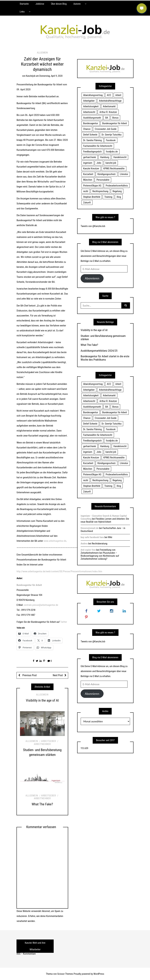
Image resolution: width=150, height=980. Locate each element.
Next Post (58, 675)
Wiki (110, 537)
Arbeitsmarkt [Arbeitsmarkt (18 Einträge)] (109, 106)
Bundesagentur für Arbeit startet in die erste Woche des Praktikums (105, 358)
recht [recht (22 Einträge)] (86, 191)
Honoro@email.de (90, 528)
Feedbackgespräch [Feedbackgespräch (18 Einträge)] (92, 152)
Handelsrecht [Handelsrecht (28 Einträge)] (120, 157)
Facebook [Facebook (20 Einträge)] (111, 140)
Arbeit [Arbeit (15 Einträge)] (118, 95)
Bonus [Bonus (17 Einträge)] (115, 118)
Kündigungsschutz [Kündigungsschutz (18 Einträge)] (107, 174)
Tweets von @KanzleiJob (93, 226)
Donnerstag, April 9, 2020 (51, 76)
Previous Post (29, 675)
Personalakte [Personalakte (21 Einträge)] (103, 180)
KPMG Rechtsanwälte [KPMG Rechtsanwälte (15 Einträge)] (114, 169)
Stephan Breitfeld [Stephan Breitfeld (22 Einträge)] (92, 197)
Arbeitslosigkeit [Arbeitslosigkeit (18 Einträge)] (91, 106)
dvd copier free (88, 550)
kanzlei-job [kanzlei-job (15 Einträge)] (111, 163)
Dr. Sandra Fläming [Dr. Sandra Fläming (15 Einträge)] (92, 140)
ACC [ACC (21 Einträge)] (109, 95)
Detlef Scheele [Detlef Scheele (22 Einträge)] (90, 135)
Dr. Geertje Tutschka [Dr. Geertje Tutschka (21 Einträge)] (112, 135)
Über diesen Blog (59, 4)
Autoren (77, 4)
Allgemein (42, 53)
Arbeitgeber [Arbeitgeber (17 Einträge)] (89, 101)
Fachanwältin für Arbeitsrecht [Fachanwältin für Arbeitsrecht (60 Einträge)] (98, 146)
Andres (84, 544)
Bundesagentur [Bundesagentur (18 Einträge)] (91, 123)
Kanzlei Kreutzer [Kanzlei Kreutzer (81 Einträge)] (91, 169)
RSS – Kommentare (26, 954)
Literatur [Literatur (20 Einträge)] (124, 174)
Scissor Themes (65, 974)
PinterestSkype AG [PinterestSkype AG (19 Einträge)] (92, 186)
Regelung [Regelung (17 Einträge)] (117, 191)
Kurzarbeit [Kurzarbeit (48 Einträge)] (88, 174)
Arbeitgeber (48, 741)
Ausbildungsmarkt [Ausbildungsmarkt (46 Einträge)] (92, 118)
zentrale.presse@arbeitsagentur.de (41, 605)
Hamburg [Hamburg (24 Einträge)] (105, 157)
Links (22, 12)
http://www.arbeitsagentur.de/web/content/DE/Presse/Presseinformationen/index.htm (59, 571)
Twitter (64, 622)
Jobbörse (40, 4)
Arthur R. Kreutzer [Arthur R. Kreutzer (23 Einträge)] (108, 112)
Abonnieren (92, 278)
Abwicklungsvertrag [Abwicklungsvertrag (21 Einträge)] (93, 95)
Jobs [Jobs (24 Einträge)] (99, 163)
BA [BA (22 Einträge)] (107, 118)
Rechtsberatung (100, 544)
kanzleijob (31, 76)
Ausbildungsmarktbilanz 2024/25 (99, 351)
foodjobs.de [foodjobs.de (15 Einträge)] (112, 152)
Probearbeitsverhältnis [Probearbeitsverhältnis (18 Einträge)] (117, 186)
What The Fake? (42, 804)
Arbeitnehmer (42, 744)
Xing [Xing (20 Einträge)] (119, 197)
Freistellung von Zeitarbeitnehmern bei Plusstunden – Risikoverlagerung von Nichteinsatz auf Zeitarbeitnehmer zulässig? (100, 554)
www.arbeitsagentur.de (55, 541)
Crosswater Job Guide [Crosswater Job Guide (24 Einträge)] (106, 129)
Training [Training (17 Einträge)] (108, 197)
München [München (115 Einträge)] (88, 180)
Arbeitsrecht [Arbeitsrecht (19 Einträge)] (89, 112)
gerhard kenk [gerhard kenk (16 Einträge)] (89, 157)
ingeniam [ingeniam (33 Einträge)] (88, 163)
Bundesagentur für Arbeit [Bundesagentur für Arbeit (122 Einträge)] (115, 123)
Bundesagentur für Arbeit (29, 585)
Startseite (24, 4)
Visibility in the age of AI (42, 700)
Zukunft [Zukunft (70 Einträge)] (87, 203)
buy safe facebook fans (92, 537)
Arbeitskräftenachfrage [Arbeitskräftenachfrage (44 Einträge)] (110, 101)
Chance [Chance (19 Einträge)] (87, 129)
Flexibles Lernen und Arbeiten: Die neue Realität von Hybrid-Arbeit (105, 520)
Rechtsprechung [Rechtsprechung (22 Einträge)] (100, 191)
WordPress (99, 974)
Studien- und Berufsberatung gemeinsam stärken (103, 338)
